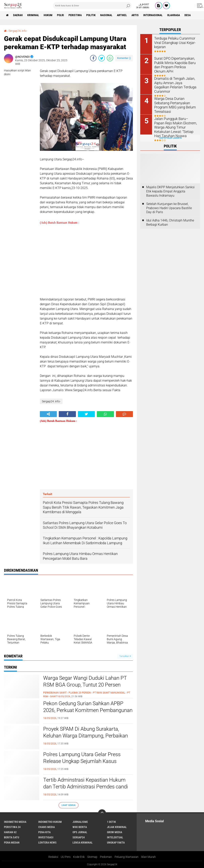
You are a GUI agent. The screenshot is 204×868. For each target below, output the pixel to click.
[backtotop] (102, 813)
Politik (91, 15)
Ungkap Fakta (116, 843)
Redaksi (53, 857)
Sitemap (92, 857)
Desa (188, 15)
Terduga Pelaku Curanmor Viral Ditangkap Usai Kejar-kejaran (173, 42)
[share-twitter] (102, 58)
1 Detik (111, 822)
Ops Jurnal (80, 832)
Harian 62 (10, 832)
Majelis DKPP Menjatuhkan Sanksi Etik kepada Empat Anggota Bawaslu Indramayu (170, 191)
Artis (135, 15)
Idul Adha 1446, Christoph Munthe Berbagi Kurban (170, 222)
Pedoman (106, 857)
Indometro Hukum (50, 822)
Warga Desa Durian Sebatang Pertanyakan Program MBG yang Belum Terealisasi (175, 103)
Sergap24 (79, 837)
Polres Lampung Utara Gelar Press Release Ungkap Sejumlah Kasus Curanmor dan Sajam (82, 761)
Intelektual (115, 837)
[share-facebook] (93, 58)
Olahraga (174, 15)
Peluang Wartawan (127, 857)
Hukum (48, 15)
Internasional (153, 15)
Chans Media (47, 827)
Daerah (18, 15)
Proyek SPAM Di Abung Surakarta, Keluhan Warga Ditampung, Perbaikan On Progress (86, 736)
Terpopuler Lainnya (170, 138)
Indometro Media (15, 822)
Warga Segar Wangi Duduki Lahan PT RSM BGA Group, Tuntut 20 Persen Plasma (85, 685)
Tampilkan (125, 656)
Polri (60, 15)
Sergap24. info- (18, 31)
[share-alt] (48, 414)
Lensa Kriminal (83, 843)
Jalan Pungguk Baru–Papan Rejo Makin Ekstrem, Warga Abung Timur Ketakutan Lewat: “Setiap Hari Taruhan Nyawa (174, 127)
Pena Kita (44, 832)
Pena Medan (12, 843)
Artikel (122, 15)
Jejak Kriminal (117, 827)
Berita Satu (12, 837)
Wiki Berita (80, 827)
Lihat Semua (69, 805)
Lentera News (47, 843)
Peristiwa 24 (12, 827)
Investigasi (46, 837)
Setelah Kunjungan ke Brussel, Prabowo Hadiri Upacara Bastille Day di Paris (169, 208)
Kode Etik (79, 857)
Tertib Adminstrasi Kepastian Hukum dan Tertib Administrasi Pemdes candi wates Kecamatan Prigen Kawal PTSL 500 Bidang (86, 790)
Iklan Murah (148, 857)
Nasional (106, 15)
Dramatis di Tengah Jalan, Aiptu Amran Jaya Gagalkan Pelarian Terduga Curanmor (174, 82)
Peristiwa (75, 15)
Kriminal (33, 15)
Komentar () (124, 58)
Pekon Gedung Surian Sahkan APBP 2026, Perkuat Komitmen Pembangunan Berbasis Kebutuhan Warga (88, 710)
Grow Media (115, 832)
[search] (92, 6)
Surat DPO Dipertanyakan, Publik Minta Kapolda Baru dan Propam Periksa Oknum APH (174, 64)
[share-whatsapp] (110, 58)
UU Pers (66, 857)
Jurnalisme (80, 822)
